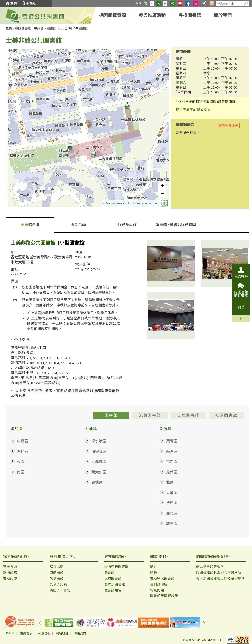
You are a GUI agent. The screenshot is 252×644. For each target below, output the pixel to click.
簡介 (154, 567)
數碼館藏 (10, 572)
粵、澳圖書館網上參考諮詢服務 (220, 578)
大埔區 (172, 493)
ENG (138, 3)
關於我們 (223, 15)
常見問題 (157, 590)
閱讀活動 (57, 572)
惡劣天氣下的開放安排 (193, 110)
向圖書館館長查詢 (241, 294)
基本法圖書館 (115, 584)
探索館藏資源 (112, 15)
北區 (170, 482)
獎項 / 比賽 (58, 584)
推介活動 (57, 567)
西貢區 (172, 513)
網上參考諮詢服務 (210, 567)
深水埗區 (99, 441)
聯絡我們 (80, 633)
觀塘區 (97, 482)
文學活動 (57, 578)
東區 (21, 462)
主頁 (14, 4)
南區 (21, 472)
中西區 (39, 28)
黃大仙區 (99, 472)
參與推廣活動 (152, 15)
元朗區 (172, 472)
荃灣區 (172, 451)
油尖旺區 (99, 451)
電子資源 (10, 567)
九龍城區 (99, 462)
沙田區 (172, 503)
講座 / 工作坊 (60, 590)
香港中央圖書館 (116, 567)
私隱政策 (44, 633)
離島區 (172, 524)
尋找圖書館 (190, 15)
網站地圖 (62, 633)
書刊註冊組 (159, 584)
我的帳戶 (241, 276)
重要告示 (26, 633)
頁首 (241, 307)
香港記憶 (10, 578)
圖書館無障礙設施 (164, 596)
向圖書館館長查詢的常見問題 (219, 572)
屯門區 (172, 462)
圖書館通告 (113, 590)
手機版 (31, 4)
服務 (154, 572)
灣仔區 (22, 451)
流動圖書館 (113, 578)
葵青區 (172, 441)
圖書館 (52, 28)
